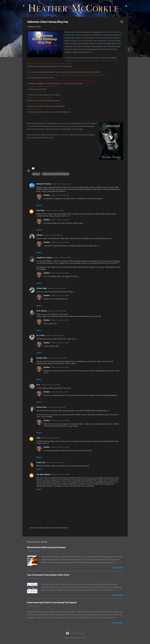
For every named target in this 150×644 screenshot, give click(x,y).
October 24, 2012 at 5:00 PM (60, 273)
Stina (38, 438)
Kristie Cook (41, 407)
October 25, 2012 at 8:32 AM (55, 335)
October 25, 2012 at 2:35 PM (60, 320)
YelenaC (40, 235)
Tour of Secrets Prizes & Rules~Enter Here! (48, 575)
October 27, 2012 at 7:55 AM (60, 447)
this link (69, 126)
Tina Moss (40, 210)
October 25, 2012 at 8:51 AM (57, 358)
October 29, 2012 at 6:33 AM (55, 462)
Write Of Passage (62, 135)
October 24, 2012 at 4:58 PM (62, 258)
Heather (47, 195)
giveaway (36, 174)
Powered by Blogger (75, 633)
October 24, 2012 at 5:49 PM (57, 288)
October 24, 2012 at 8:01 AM (53, 235)
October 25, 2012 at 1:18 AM (57, 311)
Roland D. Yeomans (44, 184)
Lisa (38, 385)
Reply (39, 205)
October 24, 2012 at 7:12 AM (61, 184)
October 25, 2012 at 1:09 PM (56, 407)
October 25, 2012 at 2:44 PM (60, 420)
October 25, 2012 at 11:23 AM (50, 385)
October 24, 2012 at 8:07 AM (60, 195)
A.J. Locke (41, 335)
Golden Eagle (42, 288)
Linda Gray (41, 462)
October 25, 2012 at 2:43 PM (60, 392)
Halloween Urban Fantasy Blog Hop (56, 174)
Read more (117, 568)
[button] (122, 22)
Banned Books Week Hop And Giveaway (46, 547)
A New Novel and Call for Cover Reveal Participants (52, 602)
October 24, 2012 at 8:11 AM (60, 242)
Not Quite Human (43, 474)
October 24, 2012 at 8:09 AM (60, 220)
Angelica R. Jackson (44, 258)
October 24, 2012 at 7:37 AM (54, 210)
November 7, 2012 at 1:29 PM (60, 474)
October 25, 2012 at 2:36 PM (60, 367)
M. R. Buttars (42, 311)
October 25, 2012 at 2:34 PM (60, 296)
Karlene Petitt (42, 358)
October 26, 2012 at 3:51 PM (50, 438)
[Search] (126, 6)
